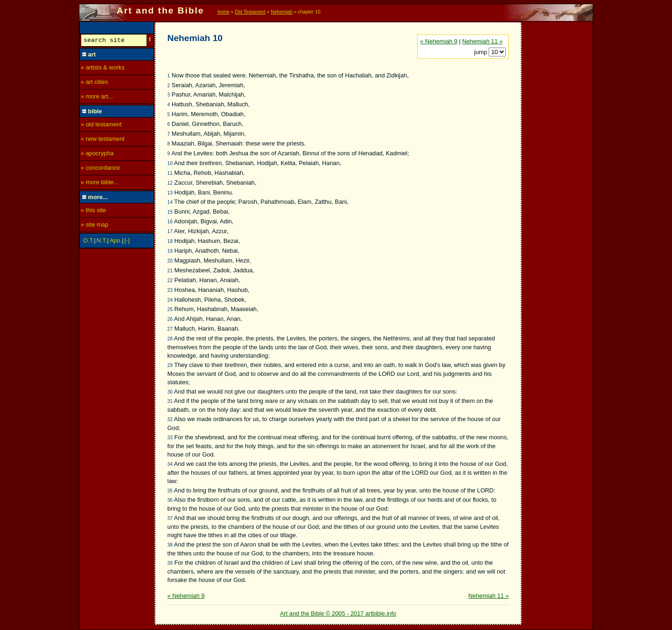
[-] (127, 242)
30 (170, 392)
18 (170, 241)
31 (170, 401)
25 (170, 309)
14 (170, 202)
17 (170, 232)
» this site (93, 211)
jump (481, 52)
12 (170, 183)
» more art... (97, 98)
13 (170, 193)
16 (170, 222)
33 (170, 438)
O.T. (88, 242)
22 (170, 280)
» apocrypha (97, 155)
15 (170, 212)
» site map (94, 226)
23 (170, 290)
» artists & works (103, 69)
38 (170, 545)
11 (170, 173)
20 (170, 261)
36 (170, 500)
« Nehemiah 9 (439, 41)
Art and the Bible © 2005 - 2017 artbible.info (338, 613)
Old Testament (250, 12)
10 (170, 163)
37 (170, 518)
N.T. (102, 242)
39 (170, 563)
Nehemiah (282, 12)
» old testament (101, 126)
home (224, 12)
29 (170, 365)
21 (170, 271)
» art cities (94, 83)
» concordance (100, 169)
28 (170, 339)
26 (170, 319)
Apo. (116, 242)
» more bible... (100, 183)
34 (170, 464)
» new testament (103, 140)
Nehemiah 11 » (482, 41)
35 (170, 491)
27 (170, 329)
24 (170, 300)
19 (170, 251)
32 (170, 419)
